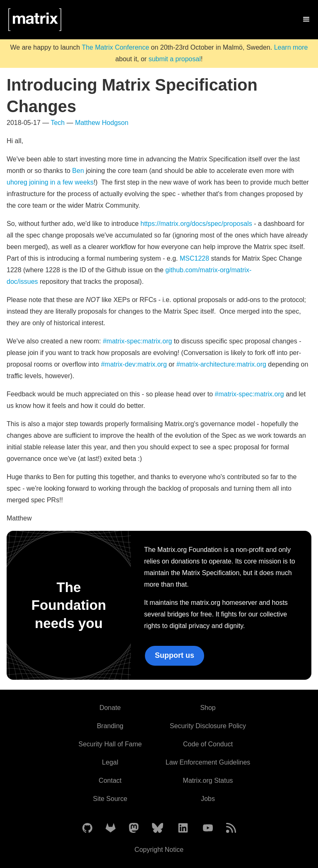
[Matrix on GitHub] (87, 828)
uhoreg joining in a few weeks (50, 182)
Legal (110, 762)
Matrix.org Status (208, 780)
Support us (175, 655)
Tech (58, 123)
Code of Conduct (208, 744)
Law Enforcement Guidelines (208, 762)
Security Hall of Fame (110, 744)
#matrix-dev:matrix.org (134, 364)
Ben (78, 171)
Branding (110, 726)
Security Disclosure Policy (208, 726)
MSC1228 (194, 258)
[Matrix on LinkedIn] (183, 828)
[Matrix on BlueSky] (158, 828)
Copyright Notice (159, 850)
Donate (110, 708)
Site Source (110, 799)
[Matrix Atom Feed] (231, 828)
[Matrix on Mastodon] (134, 828)
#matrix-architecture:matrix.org (221, 364)
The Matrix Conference (115, 47)
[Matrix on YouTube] (208, 828)
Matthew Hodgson (102, 123)
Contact (110, 780)
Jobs (208, 799)
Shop (208, 708)
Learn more (291, 47)
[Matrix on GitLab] (111, 828)
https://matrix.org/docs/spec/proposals (196, 224)
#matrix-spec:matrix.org (137, 341)
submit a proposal (175, 59)
